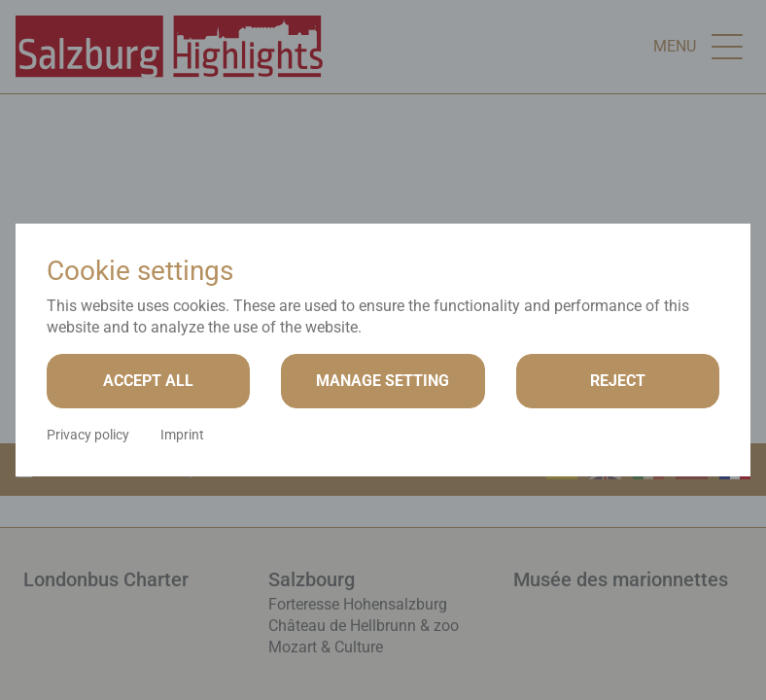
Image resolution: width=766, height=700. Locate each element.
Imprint (182, 435)
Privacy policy (88, 435)
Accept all (148, 381)
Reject (618, 381)
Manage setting (383, 381)
